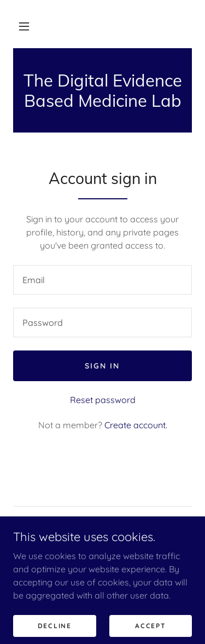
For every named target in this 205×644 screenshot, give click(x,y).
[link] (102, 90)
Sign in (102, 366)
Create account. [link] (136, 425)
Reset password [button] (103, 400)
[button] (24, 26)
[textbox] (102, 280)
